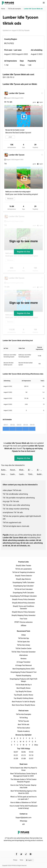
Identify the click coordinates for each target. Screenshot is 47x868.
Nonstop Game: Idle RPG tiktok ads (15, 470)
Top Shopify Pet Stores (24, 691)
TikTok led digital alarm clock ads (16, 526)
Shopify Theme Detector (23, 576)
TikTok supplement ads (12, 522)
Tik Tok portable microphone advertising (19, 498)
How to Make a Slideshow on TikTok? (23, 802)
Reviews (23, 659)
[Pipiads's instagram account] (31, 854)
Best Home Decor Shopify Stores (24, 705)
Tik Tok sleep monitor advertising (16, 509)
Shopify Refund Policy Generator (23, 603)
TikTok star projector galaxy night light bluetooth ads (22, 517)
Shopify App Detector (23, 579)
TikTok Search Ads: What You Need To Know (23, 769)
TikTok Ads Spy (23, 638)
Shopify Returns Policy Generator (23, 612)
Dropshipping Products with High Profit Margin (23, 680)
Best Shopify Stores (23, 688)
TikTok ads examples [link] (15, 9)
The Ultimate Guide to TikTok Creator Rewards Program (24, 781)
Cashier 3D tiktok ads (15, 474)
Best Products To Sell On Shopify (23, 702)
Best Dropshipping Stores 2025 (23, 669)
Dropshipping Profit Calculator (23, 593)
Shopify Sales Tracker (23, 566)
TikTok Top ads (23, 721)
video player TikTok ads (12, 490)
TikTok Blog (24, 718)
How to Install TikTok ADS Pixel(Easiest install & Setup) (23, 807)
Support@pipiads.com (23, 818)
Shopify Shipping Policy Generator (23, 615)
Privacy (15, 860)
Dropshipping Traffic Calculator (23, 582)
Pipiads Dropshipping (23, 676)
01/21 (16, 755)
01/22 (31, 752)
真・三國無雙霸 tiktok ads (32, 470)
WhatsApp (24, 821)
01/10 (31, 755)
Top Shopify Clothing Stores (23, 698)
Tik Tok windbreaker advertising (15, 494)
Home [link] (3, 9)
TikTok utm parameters (23, 569)
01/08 (23, 759)
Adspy (23, 635)
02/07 (16, 752)
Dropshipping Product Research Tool (23, 672)
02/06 (23, 752)
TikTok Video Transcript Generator (24, 652)
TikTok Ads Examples (23, 714)
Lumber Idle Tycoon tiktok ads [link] (33, 9)
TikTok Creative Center (23, 648)
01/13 (23, 755)
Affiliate (23, 626)
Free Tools (24, 619)
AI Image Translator (23, 662)
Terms (21, 860)
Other (35, 745)
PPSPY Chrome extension (23, 622)
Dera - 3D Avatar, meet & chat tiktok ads (6, 474)
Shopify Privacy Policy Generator (23, 599)
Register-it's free (24, 252)
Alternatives (23, 655)
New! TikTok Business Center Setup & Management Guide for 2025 (24, 775)
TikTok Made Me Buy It (23, 685)
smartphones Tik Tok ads (13, 512)
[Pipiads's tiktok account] (26, 854)
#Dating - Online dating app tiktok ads (24, 470)
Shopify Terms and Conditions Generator (23, 607)
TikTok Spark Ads (24, 642)
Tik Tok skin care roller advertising (16, 505)
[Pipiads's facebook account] (17, 854)
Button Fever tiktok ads (6, 470)
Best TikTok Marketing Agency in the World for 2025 (23, 792)
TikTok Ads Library (24, 645)
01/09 (16, 759)
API (23, 824)
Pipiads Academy (23, 731)
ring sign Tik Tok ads (11, 501)
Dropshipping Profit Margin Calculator (23, 596)
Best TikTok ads (23, 724)
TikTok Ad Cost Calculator (23, 589)
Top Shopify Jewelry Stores (23, 695)
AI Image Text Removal (23, 665)
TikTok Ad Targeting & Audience (24, 572)
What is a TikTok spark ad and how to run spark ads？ (23, 798)
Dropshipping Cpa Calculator (23, 586)
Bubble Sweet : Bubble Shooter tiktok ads (41, 474)
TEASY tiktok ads (32, 474)
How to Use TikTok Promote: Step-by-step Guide (24, 786)
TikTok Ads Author (23, 728)
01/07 (31, 759)
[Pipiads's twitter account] (21, 854)
